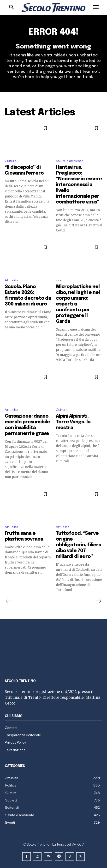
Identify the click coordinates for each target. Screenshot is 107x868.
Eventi (61, 280)
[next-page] (98, 601)
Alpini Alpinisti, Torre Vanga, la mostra (73, 422)
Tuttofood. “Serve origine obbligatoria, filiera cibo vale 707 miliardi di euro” (79, 545)
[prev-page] (9, 601)
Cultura (11, 161)
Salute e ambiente (70, 161)
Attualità (12, 280)
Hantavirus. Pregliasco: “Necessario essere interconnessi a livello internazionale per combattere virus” (79, 185)
